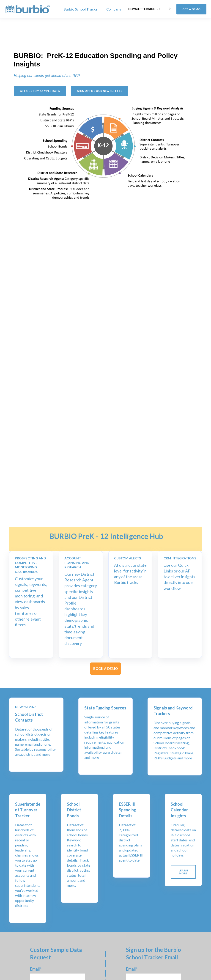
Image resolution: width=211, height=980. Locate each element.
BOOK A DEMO (105, 668)
